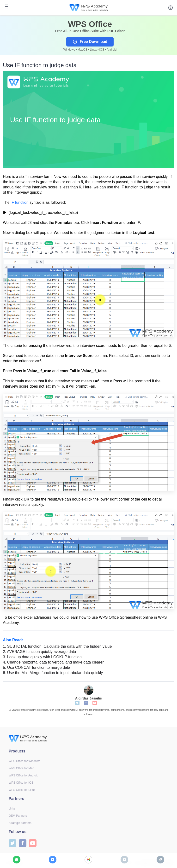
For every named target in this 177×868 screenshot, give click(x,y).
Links (12, 809)
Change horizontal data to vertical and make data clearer (53, 662)
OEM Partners (18, 816)
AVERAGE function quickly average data (40, 652)
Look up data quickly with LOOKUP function (42, 657)
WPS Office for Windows (24, 761)
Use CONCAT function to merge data (37, 667)
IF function (20, 202)
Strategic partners (20, 823)
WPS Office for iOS (21, 783)
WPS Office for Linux (22, 790)
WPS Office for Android (23, 775)
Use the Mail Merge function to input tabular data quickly (53, 673)
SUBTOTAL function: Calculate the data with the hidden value (57, 646)
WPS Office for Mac (21, 768)
